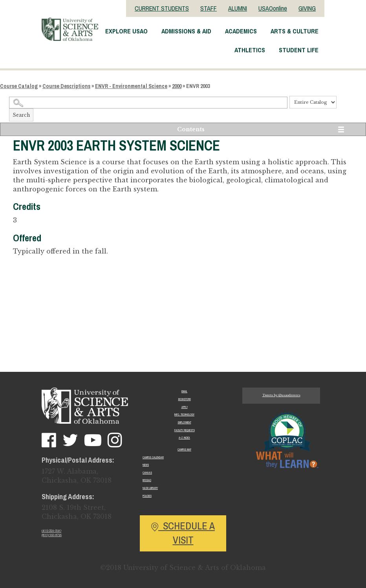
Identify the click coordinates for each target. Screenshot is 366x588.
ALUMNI (238, 8)
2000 (177, 86)
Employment (185, 422)
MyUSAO (147, 480)
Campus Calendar (153, 457)
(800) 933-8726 (52, 535)
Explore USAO (126, 31)
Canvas (147, 473)
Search (21, 115)
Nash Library (150, 488)
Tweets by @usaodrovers (281, 395)
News (146, 465)
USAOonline (273, 8)
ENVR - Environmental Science (131, 86)
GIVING (307, 8)
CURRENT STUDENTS (162, 8)
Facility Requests (185, 430)
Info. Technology (184, 414)
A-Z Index (184, 438)
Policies (147, 496)
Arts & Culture (295, 31)
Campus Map (184, 449)
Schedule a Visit (183, 533)
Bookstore (185, 399)
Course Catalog (19, 86)
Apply (185, 407)
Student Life (299, 50)
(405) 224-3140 (51, 531)
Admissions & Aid (186, 31)
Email (184, 391)
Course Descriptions (66, 86)
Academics (241, 31)
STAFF (209, 8)
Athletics (250, 50)
